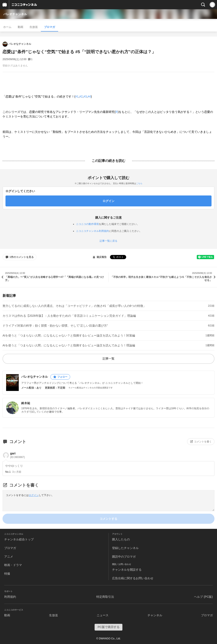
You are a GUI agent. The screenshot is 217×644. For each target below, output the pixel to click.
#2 (81, 96)
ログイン (34, 495)
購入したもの (121, 539)
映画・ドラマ (13, 565)
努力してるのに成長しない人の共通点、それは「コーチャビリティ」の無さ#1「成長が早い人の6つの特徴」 (74, 306)
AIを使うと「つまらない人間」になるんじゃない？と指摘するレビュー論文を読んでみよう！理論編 (69, 345)
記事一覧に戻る (108, 241)
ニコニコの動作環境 (87, 224)
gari (17, 455)
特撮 (7, 574)
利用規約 (10, 597)
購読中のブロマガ (124, 557)
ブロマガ (50, 27)
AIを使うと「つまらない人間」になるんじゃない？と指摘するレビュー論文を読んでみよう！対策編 (69, 335)
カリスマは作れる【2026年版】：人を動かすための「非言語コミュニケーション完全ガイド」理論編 (69, 316)
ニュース (103, 615)
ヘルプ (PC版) (203, 597)
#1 (77, 96)
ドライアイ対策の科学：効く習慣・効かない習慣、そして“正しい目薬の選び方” (55, 326)
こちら (139, 183)
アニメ (9, 557)
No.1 (8, 472)
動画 (20, 27)
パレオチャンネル (15, 14)
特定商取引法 (105, 597)
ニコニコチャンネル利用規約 (92, 231)
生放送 (34, 27)
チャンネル (155, 615)
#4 (89, 96)
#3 (85, 96)
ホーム (7, 27)
